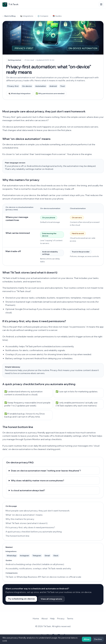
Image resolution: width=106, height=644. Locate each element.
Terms (70, 619)
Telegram (37, 556)
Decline (98, 639)
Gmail (47, 556)
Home (36, 619)
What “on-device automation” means (24, 515)
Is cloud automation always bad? (28, 490)
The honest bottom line (17, 536)
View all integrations (51, 599)
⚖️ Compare (43, 16)
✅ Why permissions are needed (50, 93)
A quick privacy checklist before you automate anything (34, 532)
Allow (87, 639)
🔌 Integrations (26, 16)
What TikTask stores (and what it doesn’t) (27, 523)
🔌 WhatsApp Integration (19, 93)
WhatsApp (12, 556)
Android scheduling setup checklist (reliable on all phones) (35, 564)
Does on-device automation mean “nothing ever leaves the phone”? (46, 471)
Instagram (25, 556)
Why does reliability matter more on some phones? (38, 481)
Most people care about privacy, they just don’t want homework (38, 511)
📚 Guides (57, 16)
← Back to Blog (9, 16)
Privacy (61, 619)
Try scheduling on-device (21, 599)
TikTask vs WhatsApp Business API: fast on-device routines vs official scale (43, 577)
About (45, 619)
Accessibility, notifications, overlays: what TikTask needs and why (38, 568)
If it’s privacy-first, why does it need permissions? (30, 527)
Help (52, 619)
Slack (56, 556)
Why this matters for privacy (20, 519)
